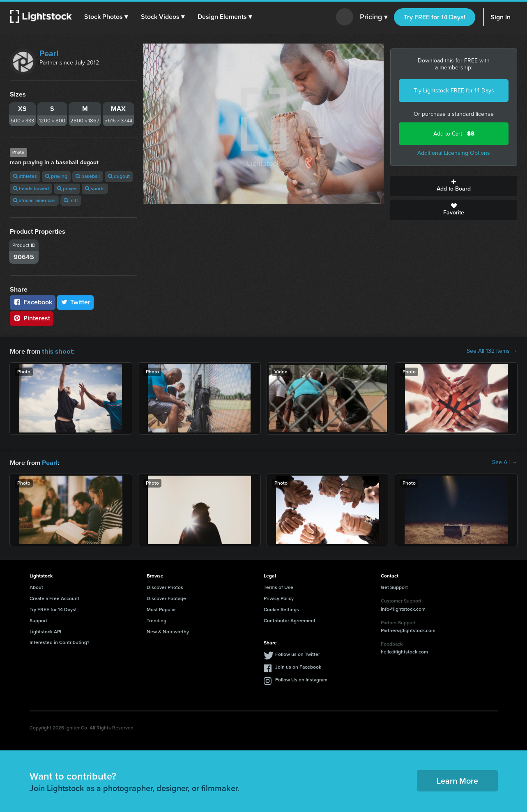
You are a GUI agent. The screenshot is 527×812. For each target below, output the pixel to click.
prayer (67, 189)
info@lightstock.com (403, 608)
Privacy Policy (279, 598)
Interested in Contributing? (60, 642)
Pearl (49, 53)
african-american (34, 200)
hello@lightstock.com (404, 651)
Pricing (374, 17)
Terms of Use (278, 587)
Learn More (457, 780)
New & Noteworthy (168, 631)
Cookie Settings (281, 609)
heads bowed (31, 189)
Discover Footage (166, 598)
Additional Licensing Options (454, 153)
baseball (88, 176)
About (36, 587)
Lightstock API (45, 631)
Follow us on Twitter (298, 653)
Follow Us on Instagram (301, 679)
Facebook (33, 302)
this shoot (56, 351)
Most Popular (161, 609)
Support (38, 620)
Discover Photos (165, 587)
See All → (505, 462)
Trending (156, 620)
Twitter (76, 302)
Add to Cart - (454, 134)
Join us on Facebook (298, 666)
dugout (119, 176)
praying (56, 176)
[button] (106, 17)
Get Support (394, 587)
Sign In (501, 17)
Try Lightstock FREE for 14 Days (454, 91)
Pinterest (32, 318)
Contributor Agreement (290, 620)
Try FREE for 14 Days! (435, 17)
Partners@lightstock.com (408, 630)
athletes (25, 176)
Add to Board (454, 186)
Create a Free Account (54, 598)
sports (95, 189)
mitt (71, 200)
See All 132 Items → (492, 351)
